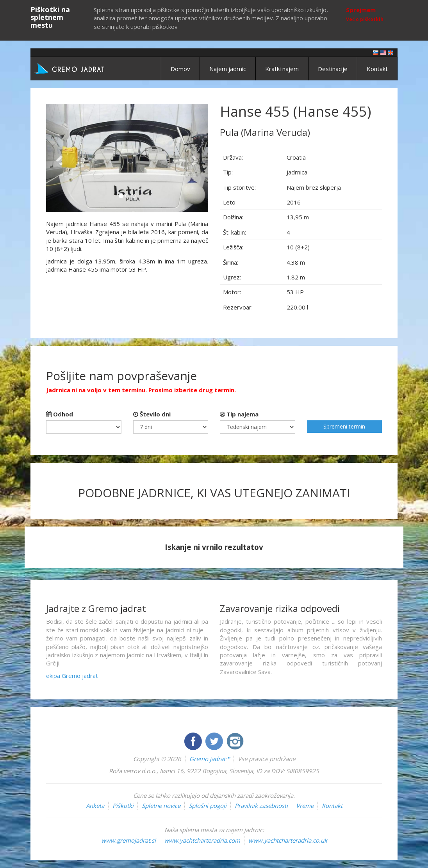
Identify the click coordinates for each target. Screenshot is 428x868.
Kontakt (377, 69)
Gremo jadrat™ (210, 759)
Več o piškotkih (365, 19)
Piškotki (123, 806)
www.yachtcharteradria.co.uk (288, 840)
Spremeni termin (344, 426)
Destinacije (333, 69)
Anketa (95, 806)
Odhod (60, 414)
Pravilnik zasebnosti (261, 806)
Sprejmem (361, 10)
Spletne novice (161, 806)
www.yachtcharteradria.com (202, 840)
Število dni (152, 414)
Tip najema (239, 414)
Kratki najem (282, 69)
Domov (180, 69)
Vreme (305, 806)
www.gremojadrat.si (128, 840)
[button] (58, 158)
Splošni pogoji (208, 806)
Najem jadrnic (228, 69)
